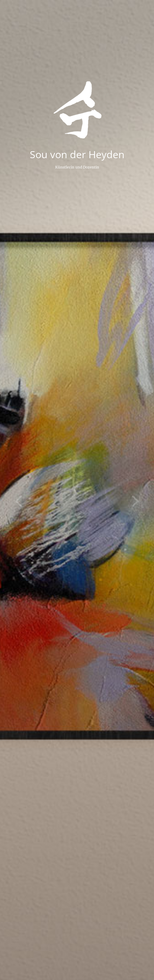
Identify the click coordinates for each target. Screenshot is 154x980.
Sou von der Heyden (77, 154)
